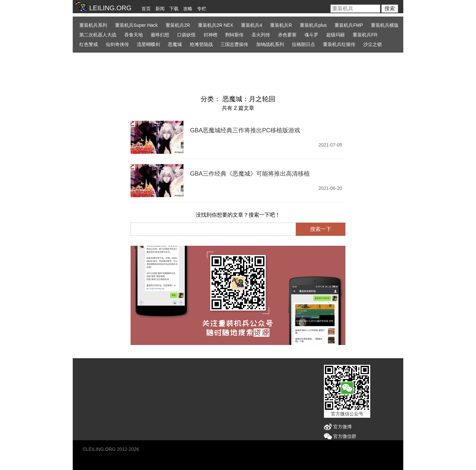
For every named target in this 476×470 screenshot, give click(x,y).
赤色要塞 (287, 35)
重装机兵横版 (385, 25)
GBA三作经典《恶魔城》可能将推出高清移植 (250, 174)
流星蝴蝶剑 (148, 44)
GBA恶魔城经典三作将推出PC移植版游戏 (245, 130)
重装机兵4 (252, 25)
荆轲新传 (234, 35)
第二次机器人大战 (98, 35)
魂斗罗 (311, 35)
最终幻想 (160, 35)
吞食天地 (134, 35)
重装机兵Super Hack (136, 25)
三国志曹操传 (234, 44)
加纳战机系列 (270, 44)
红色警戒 (89, 44)
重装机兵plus (313, 25)
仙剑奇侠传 (117, 44)
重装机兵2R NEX (216, 25)
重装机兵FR (365, 35)
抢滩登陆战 (201, 44)
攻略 (188, 9)
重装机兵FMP (349, 25)
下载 (174, 9)
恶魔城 (175, 44)
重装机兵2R (178, 25)
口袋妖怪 (186, 35)
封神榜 (211, 35)
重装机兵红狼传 (339, 44)
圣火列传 (261, 35)
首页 (146, 9)
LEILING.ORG (101, 449)
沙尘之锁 (373, 44)
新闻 (160, 9)
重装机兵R (281, 25)
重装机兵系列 (93, 25)
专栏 (202, 9)
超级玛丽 (336, 35)
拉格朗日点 (303, 44)
